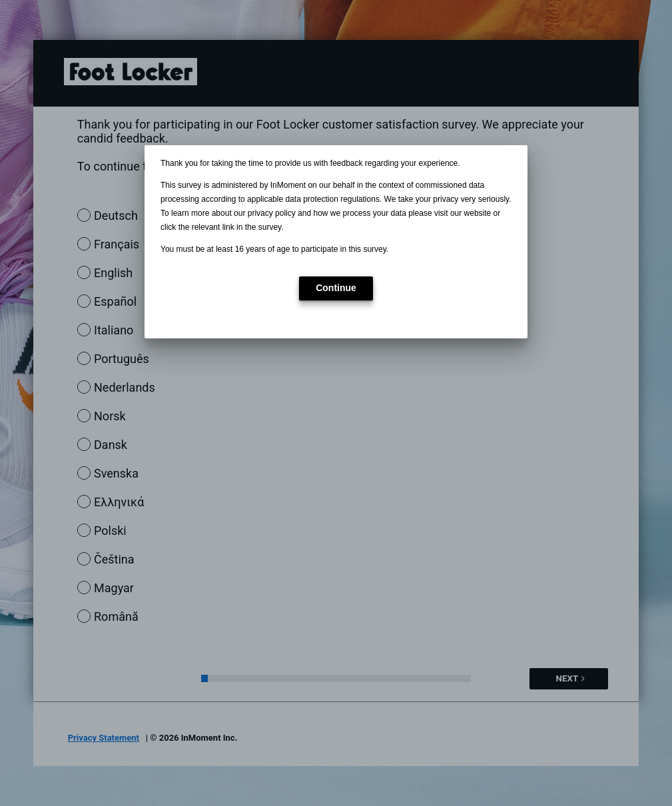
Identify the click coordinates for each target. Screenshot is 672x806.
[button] (336, 288)
